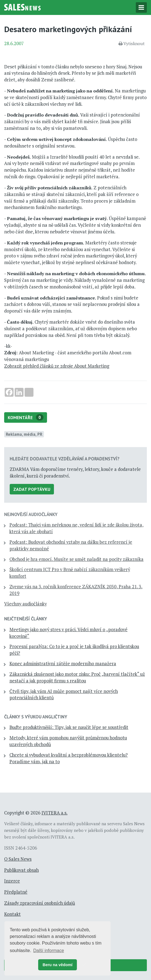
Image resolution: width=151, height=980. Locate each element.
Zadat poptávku (32, 489)
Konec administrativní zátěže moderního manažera (63, 664)
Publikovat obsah (21, 870)
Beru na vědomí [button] (58, 965)
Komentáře (26, 417)
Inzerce (12, 881)
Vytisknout (132, 43)
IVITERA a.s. (54, 813)
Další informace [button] (49, 951)
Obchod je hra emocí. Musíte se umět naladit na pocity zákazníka (76, 559)
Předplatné (16, 892)
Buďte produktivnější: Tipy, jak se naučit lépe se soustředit (69, 727)
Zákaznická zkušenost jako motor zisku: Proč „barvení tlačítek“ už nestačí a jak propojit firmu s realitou (77, 677)
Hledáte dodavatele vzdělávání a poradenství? (65, 459)
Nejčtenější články (26, 619)
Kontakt (12, 914)
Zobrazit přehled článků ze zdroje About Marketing (57, 366)
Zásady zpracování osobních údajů (40, 903)
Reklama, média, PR (24, 434)
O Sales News (18, 859)
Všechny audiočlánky (25, 604)
